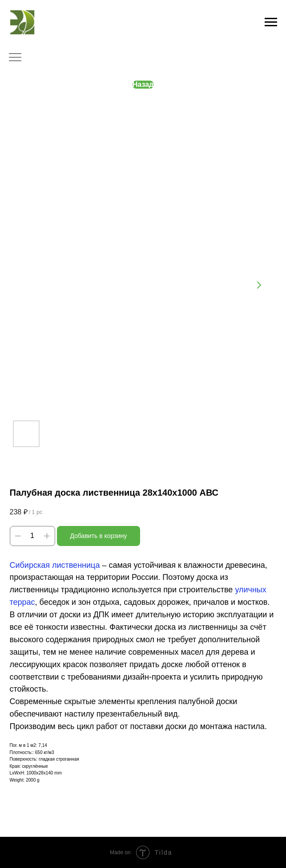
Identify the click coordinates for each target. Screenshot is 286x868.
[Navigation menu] (271, 22)
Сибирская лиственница (55, 565)
